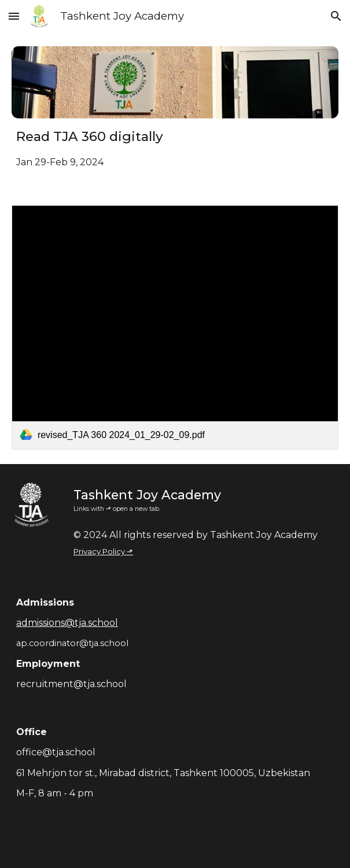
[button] (14, 16)
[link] (175, 328)
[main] (175, 148)
